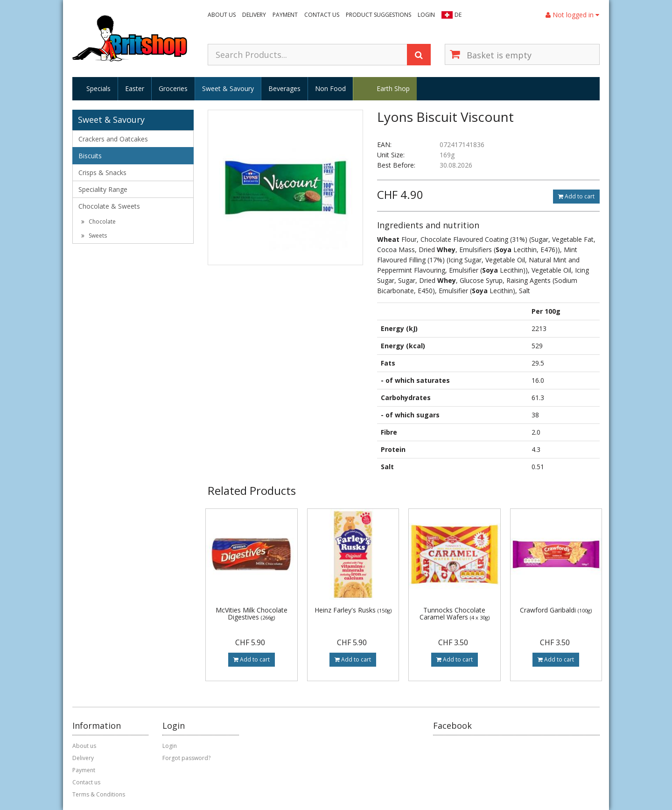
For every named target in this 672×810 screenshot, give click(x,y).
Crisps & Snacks (102, 173)
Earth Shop (393, 88)
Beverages (284, 88)
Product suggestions (378, 15)
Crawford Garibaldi (556, 610)
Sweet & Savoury (228, 88)
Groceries (173, 88)
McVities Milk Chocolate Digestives (252, 613)
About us (222, 15)
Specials (98, 88)
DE (458, 15)
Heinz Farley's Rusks (353, 610)
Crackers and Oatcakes (113, 139)
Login (426, 15)
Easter (135, 88)
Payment (285, 15)
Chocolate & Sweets (109, 206)
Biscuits (90, 156)
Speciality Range (103, 189)
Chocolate (98, 222)
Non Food (330, 88)
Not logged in (572, 15)
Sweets (94, 236)
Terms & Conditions (99, 794)
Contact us (322, 15)
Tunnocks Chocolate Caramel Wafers (455, 613)
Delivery (254, 15)
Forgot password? (186, 758)
